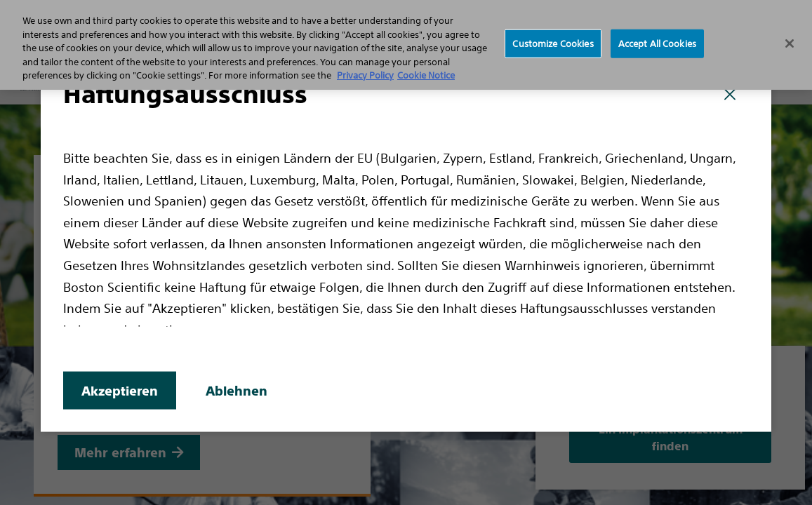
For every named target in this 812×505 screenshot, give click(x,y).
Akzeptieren (120, 391)
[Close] (790, 43)
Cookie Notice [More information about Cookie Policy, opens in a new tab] (426, 75)
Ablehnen (237, 391)
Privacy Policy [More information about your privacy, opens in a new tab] (365, 75)
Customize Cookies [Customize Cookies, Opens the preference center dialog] (553, 43)
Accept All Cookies (657, 43)
